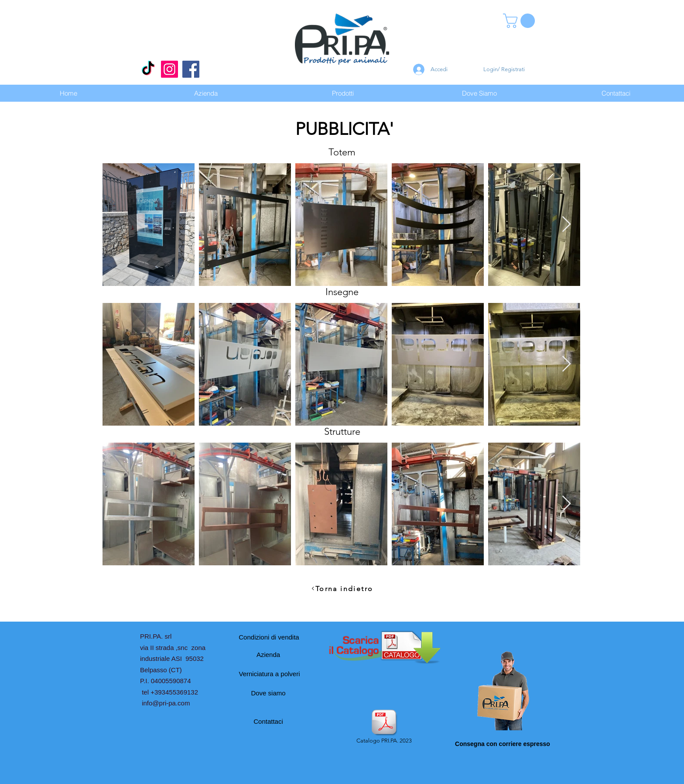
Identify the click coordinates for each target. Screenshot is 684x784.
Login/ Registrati (504, 69)
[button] (521, 21)
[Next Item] (566, 225)
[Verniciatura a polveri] (269, 674)
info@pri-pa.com (166, 703)
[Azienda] (268, 654)
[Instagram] (169, 69)
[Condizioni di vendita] (269, 637)
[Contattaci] (268, 721)
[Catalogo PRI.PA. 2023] (384, 727)
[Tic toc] (148, 69)
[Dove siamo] (268, 693)
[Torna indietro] (342, 588)
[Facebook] (191, 69)
